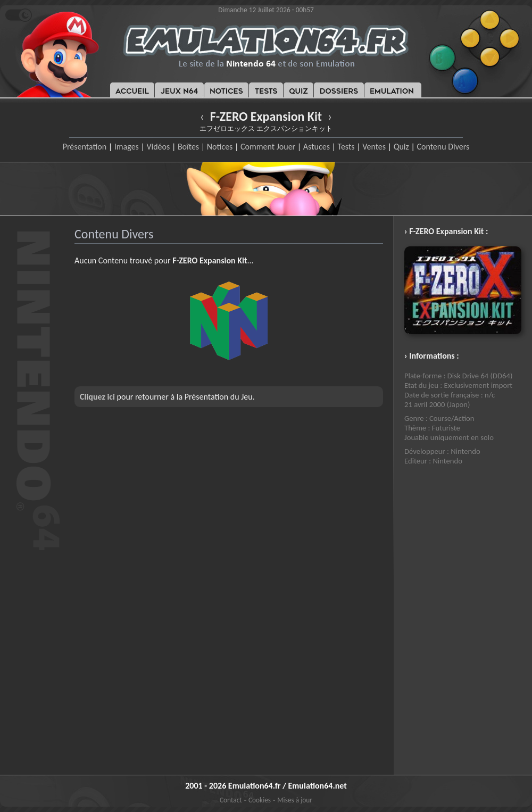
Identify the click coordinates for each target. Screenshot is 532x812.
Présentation (85, 147)
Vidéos (158, 147)
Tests (346, 147)
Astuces (317, 147)
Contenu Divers (443, 147)
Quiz (401, 147)
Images (127, 147)
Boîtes (188, 147)
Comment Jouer (268, 147)
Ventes (374, 147)
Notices (220, 147)
